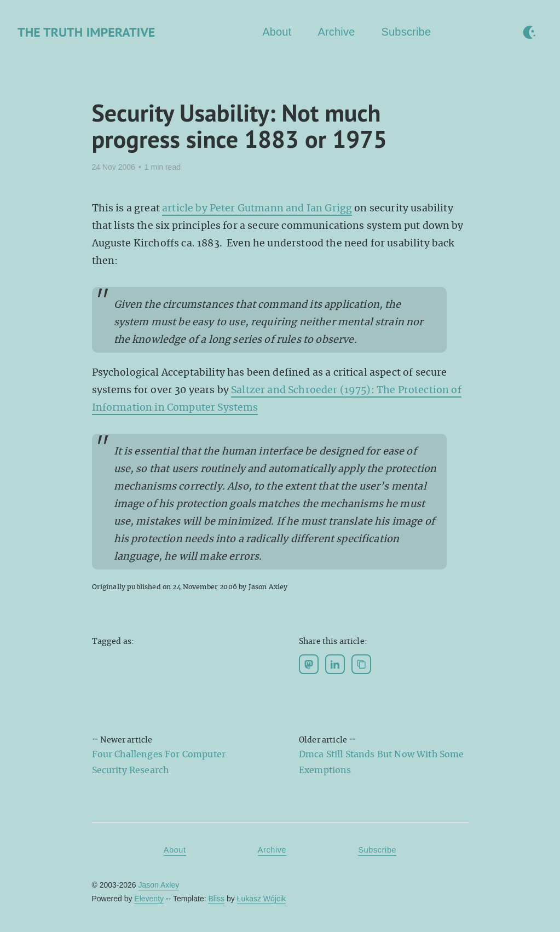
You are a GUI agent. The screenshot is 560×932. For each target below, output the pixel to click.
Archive (336, 32)
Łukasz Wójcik (261, 899)
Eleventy (149, 899)
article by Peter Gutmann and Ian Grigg (257, 208)
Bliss (216, 899)
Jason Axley (159, 885)
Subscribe (406, 32)
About (277, 32)
